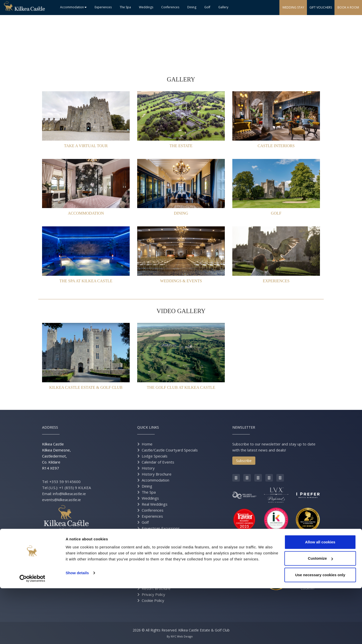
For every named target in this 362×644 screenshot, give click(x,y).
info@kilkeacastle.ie (69, 494)
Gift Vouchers (153, 540)
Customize (320, 614)
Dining (192, 7)
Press (147, 534)
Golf (207, 7)
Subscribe (244, 461)
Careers (149, 558)
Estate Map (152, 582)
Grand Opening (155, 576)
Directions (150, 570)
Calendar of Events (158, 462)
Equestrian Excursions (161, 528)
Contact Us (151, 564)
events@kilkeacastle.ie (61, 500)
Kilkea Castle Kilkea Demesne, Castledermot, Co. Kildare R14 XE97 (56, 456)
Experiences (103, 7)
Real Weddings (155, 504)
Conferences (170, 7)
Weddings (146, 7)
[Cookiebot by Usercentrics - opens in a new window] (32, 634)
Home (147, 444)
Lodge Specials (155, 456)
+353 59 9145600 (65, 482)
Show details (77, 629)
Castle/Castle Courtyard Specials (170, 450)
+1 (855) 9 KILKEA (75, 488)
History (148, 468)
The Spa (125, 7)
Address (50, 427)
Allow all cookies (320, 598)
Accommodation (73, 7)
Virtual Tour (152, 552)
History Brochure (157, 474)
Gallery (223, 7)
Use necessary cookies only (320, 631)
